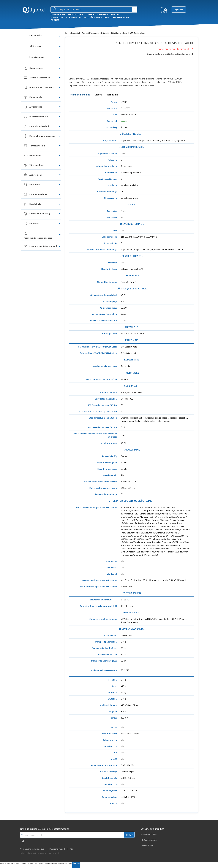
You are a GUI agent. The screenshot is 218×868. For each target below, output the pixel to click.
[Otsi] (135, 10)
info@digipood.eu (149, 840)
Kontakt (116, 14)
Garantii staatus (98, 14)
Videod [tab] (98, 95)
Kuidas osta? (74, 17)
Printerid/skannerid (91, 33)
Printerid (105, 33)
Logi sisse (179, 10)
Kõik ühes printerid (119, 33)
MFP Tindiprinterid (138, 33)
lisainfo (124, 121)
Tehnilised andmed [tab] (80, 95)
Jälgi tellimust (77, 14)
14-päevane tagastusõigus (32, 849)
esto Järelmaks (93, 17)
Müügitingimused (57, 849)
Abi (71, 849)
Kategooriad (74, 33)
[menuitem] (41, 36)
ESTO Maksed (58, 14)
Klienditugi (57, 17)
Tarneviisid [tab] (112, 95)
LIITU (129, 835)
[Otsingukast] (95, 10)
